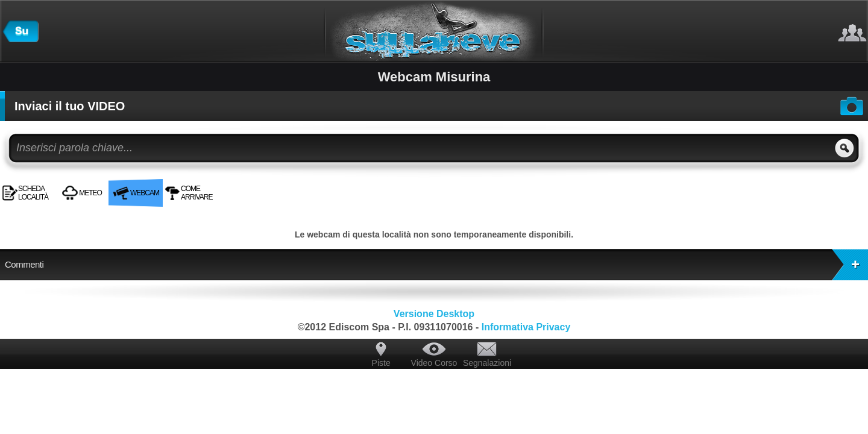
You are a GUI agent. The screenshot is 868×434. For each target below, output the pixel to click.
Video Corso (434, 363)
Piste (381, 363)
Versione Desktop (434, 314)
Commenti (436, 265)
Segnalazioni (487, 363)
